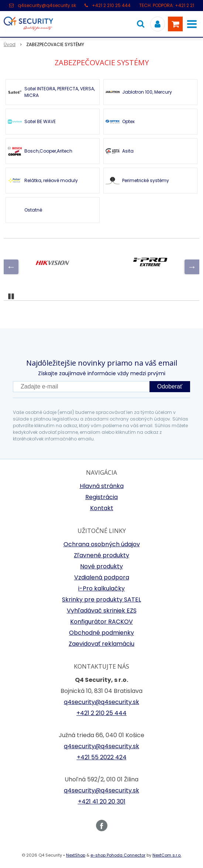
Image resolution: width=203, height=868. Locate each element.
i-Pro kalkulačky (101, 588)
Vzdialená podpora (102, 577)
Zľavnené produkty (101, 555)
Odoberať (170, 386)
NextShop (76, 855)
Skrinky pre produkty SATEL (101, 599)
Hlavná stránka (102, 486)
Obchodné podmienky (101, 633)
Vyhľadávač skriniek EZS (102, 611)
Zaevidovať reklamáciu (101, 644)
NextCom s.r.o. (167, 855)
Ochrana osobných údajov (102, 544)
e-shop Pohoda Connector (118, 855)
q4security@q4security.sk (47, 5)
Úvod (10, 44)
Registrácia (101, 497)
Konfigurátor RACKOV (101, 622)
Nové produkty (101, 566)
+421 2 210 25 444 (111, 5)
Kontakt (102, 508)
